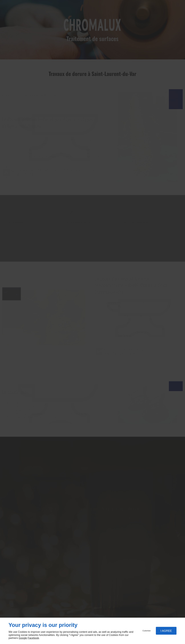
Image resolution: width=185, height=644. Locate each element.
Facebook (33, 638)
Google (23, 638)
